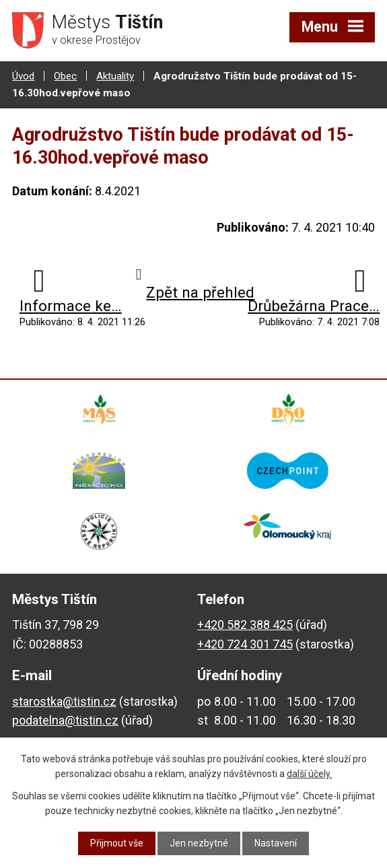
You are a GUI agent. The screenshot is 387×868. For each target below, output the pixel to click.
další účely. (309, 774)
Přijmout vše (117, 843)
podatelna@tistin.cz (65, 720)
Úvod (23, 76)
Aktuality (115, 76)
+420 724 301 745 (245, 644)
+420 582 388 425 (245, 625)
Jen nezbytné (199, 843)
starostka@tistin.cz (64, 701)
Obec (65, 76)
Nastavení (276, 843)
